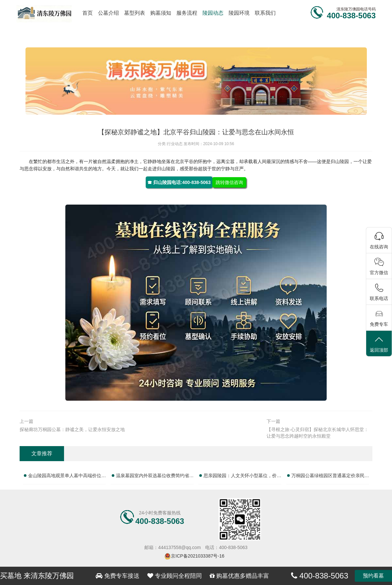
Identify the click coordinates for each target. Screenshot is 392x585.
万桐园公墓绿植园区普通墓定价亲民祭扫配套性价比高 (330, 477)
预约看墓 (373, 576)
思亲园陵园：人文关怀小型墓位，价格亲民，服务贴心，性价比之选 (242, 477)
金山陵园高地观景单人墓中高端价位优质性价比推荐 (67, 477)
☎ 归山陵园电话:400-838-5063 (179, 182)
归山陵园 (340, 161)
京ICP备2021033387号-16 (197, 556)
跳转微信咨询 (229, 182)
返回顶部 (379, 344)
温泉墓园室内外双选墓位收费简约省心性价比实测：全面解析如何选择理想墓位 (155, 477)
